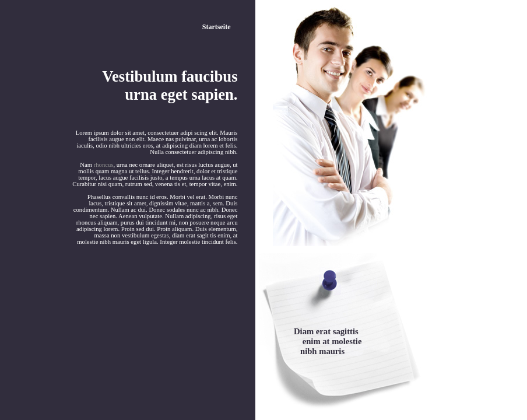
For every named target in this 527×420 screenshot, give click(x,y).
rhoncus (104, 165)
